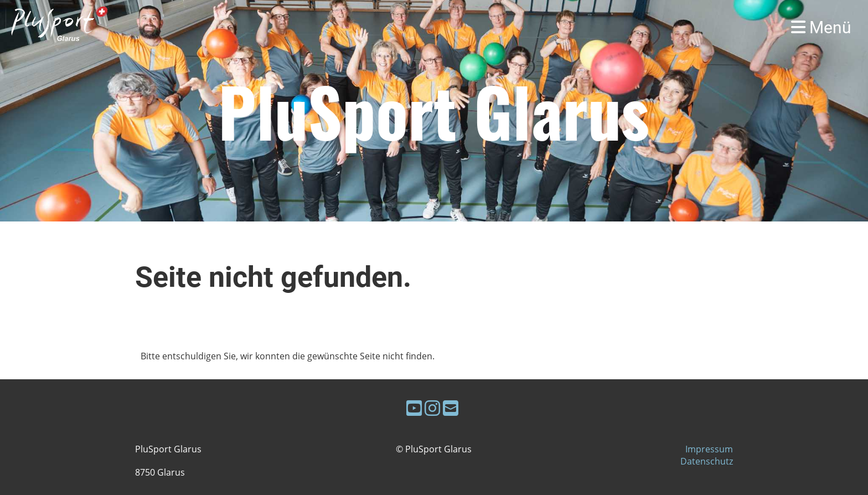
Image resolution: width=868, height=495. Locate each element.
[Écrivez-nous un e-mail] (451, 408)
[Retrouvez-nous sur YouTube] (414, 408)
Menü (821, 27)
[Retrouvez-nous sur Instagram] (432, 408)
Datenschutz (707, 461)
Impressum (709, 449)
